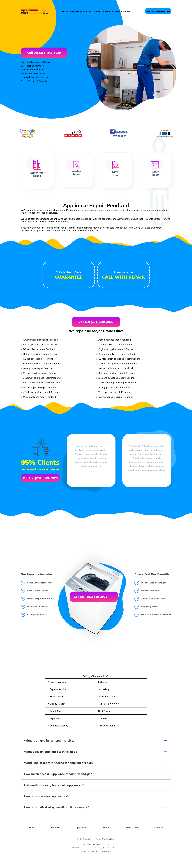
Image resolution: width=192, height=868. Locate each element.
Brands (96, 11)
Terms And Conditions (105, 839)
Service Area (108, 11)
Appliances (86, 11)
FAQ (79, 839)
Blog (118, 11)
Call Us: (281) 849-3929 (158, 11)
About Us (74, 11)
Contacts (126, 11)
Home (65, 11)
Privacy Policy (88, 839)
